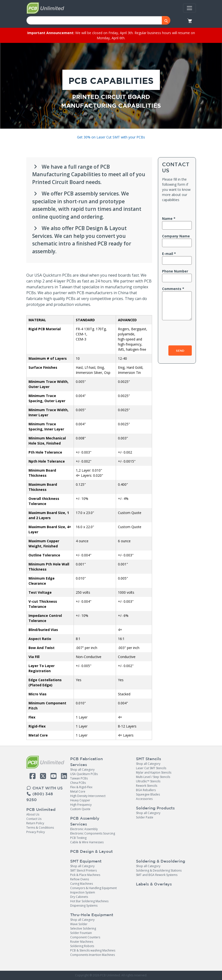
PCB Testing (78, 838)
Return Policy (35, 823)
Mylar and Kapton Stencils (154, 772)
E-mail (168, 254)
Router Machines (82, 942)
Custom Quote (80, 809)
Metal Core (78, 791)
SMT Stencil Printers (83, 870)
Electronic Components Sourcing (93, 833)
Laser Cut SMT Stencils (151, 768)
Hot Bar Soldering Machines (89, 901)
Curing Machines (82, 884)
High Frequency (81, 805)
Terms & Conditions (40, 828)
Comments (172, 289)
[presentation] (177, 328)
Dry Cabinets (79, 897)
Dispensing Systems (84, 906)
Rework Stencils (147, 786)
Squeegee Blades (148, 794)
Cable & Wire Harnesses (87, 842)
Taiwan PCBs (79, 778)
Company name (176, 236)
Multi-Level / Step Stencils (153, 777)
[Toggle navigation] (189, 8)
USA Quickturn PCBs (84, 774)
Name (167, 218)
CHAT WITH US (44, 788)
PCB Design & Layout (92, 851)
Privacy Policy (36, 832)
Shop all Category (82, 770)
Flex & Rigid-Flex (81, 787)
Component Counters (85, 937)
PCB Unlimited (41, 809)
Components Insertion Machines (92, 955)
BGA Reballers (146, 790)
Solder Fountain (81, 933)
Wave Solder (79, 924)
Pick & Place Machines (85, 875)
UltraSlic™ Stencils (148, 781)
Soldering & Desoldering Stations (159, 870)
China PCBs (78, 783)
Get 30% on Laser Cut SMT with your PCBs (111, 137)
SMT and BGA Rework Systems (157, 875)
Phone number (175, 271)
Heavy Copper (80, 800)
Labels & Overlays (154, 884)
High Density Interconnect (88, 796)
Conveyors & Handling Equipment (93, 888)
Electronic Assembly (84, 829)
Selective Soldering (83, 928)
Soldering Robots (82, 946)
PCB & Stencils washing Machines (93, 950)
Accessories (144, 799)
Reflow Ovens (80, 879)
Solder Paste (145, 817)
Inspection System (83, 892)
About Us (33, 814)
